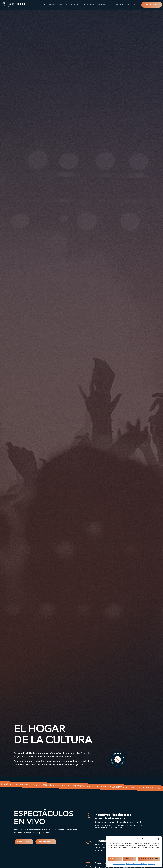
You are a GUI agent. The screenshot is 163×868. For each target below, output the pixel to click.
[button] (159, 839)
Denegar (130, 859)
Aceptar (115, 859)
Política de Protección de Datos (136, 864)
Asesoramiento (73, 5)
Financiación (56, 5)
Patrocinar (89, 5)
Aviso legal (151, 864)
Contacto (132, 5)
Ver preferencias (149, 859)
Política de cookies (119, 864)
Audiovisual (104, 5)
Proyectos (118, 5)
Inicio (43, 5)
